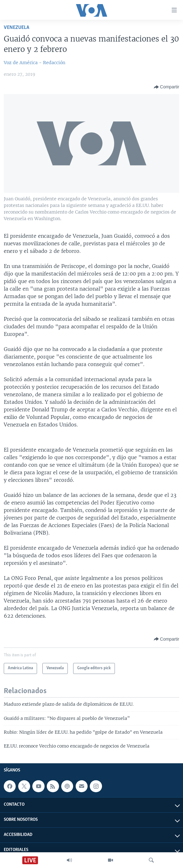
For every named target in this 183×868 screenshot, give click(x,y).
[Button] (167, 87)
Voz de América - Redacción (35, 63)
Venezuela (16, 28)
